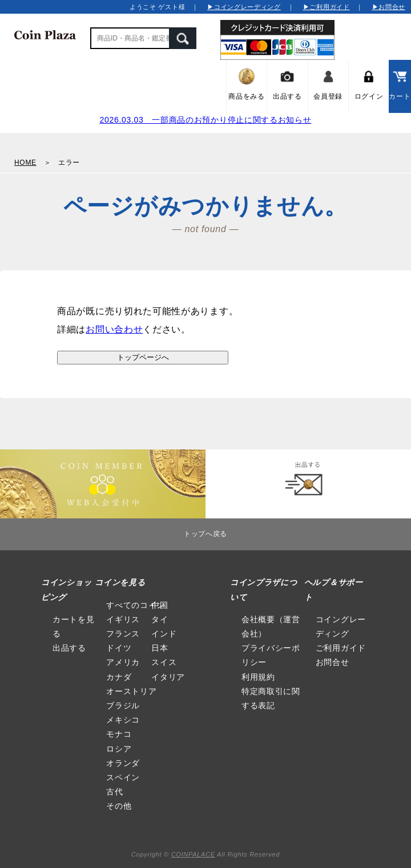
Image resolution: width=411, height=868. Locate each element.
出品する (69, 648)
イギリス (123, 619)
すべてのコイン (136, 605)
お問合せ (333, 662)
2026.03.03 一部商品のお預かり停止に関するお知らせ (205, 120)
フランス (123, 634)
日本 (160, 648)
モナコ (119, 734)
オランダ (123, 763)
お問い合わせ (114, 329)
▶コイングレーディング (244, 7)
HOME (25, 163)
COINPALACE (193, 854)
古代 (114, 792)
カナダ (119, 677)
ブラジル (123, 705)
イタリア (168, 677)
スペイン (123, 777)
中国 (160, 605)
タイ (160, 619)
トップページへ (143, 357)
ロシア (119, 749)
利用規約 (258, 677)
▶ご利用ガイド (327, 7)
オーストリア (131, 691)
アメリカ (123, 662)
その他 (119, 806)
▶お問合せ (389, 7)
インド (164, 634)
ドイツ (119, 648)
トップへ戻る (205, 534)
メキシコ (123, 720)
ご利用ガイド (341, 648)
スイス (164, 662)
